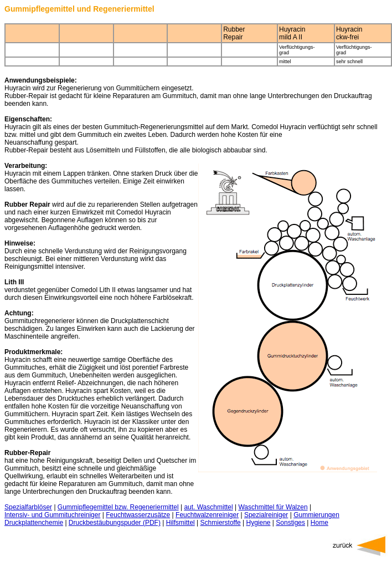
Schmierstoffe (221, 523)
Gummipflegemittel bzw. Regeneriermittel (118, 507)
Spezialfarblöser (28, 507)
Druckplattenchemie (34, 523)
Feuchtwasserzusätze (138, 515)
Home (319, 523)
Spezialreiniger (266, 515)
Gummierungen (316, 515)
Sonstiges (290, 523)
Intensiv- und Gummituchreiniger (52, 515)
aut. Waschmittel (208, 507)
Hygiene (259, 523)
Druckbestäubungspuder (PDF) (115, 523)
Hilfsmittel (180, 523)
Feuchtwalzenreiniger (207, 515)
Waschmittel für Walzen (273, 507)
